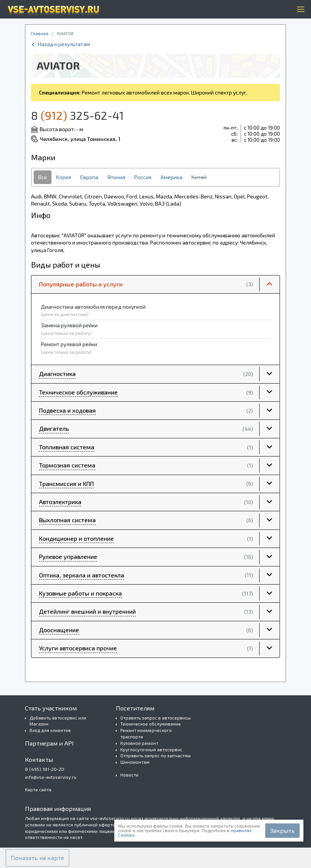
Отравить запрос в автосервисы (155, 718)
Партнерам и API (49, 743)
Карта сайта (38, 789)
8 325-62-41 (77, 115)
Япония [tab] (116, 177)
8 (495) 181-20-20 (45, 769)
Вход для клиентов (50, 730)
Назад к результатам (61, 44)
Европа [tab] (89, 177)
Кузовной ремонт (139, 743)
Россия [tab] (143, 177)
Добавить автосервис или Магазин (58, 721)
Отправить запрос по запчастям (155, 755)
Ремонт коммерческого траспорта (146, 733)
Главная (40, 33)
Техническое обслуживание (151, 724)
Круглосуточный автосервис (151, 749)
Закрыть (282, 830)
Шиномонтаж (135, 762)
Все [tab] (43, 177)
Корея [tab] (64, 177)
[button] (155, 285)
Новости (129, 775)
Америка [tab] (171, 177)
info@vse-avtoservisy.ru (51, 777)
